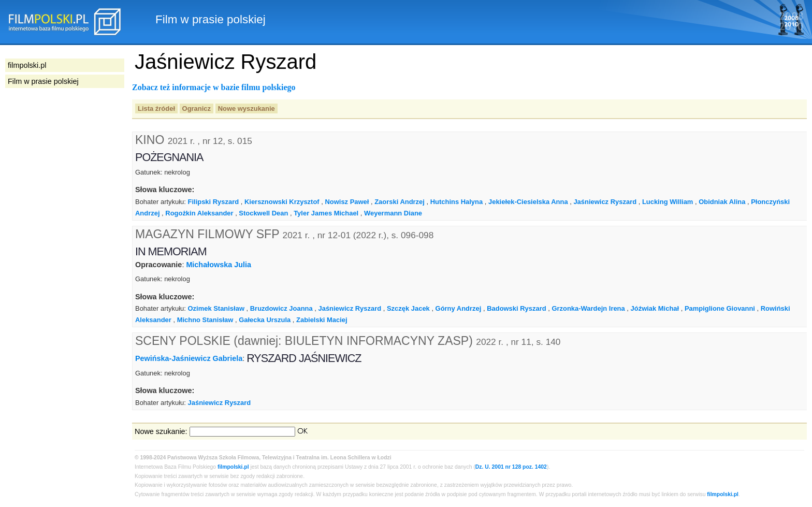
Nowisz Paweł (347, 202)
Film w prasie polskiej (43, 81)
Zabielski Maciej (322, 320)
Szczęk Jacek (408, 308)
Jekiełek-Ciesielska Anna (528, 202)
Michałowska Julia (219, 265)
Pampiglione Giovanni (720, 308)
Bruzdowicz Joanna (281, 308)
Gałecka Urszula (265, 320)
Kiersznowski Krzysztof (282, 202)
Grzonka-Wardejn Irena (588, 308)
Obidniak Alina (722, 202)
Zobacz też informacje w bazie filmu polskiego (214, 87)
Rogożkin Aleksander (199, 213)
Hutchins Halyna (457, 202)
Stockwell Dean (263, 213)
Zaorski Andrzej (400, 202)
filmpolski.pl (233, 467)
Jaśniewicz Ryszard (605, 202)
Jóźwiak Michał (655, 308)
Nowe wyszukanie (247, 108)
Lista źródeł (156, 108)
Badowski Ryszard (516, 308)
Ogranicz (197, 108)
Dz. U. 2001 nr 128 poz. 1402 (511, 467)
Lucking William (668, 202)
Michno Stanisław (205, 320)
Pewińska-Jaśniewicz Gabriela (189, 358)
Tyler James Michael (326, 213)
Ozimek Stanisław (216, 308)
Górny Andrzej (459, 308)
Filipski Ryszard (214, 202)
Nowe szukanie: (161, 431)
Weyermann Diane (393, 213)
